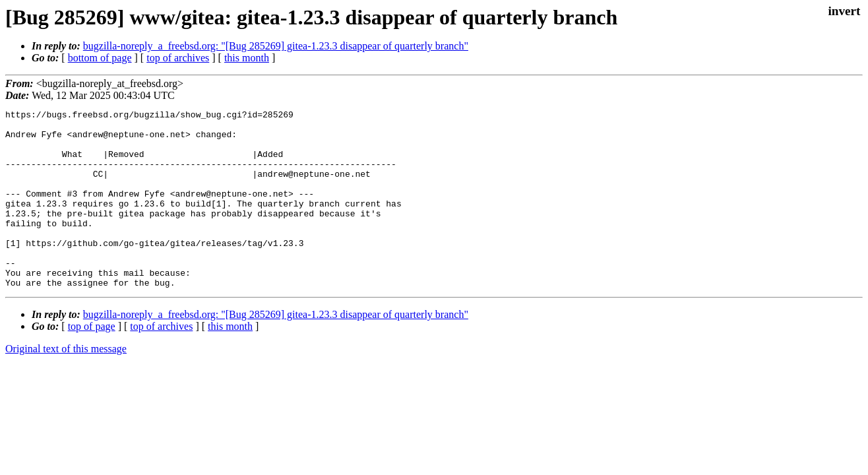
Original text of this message (66, 384)
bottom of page (100, 58)
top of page (92, 362)
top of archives (178, 58)
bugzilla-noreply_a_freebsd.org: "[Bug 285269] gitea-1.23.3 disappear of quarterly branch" (276, 46)
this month (247, 58)
